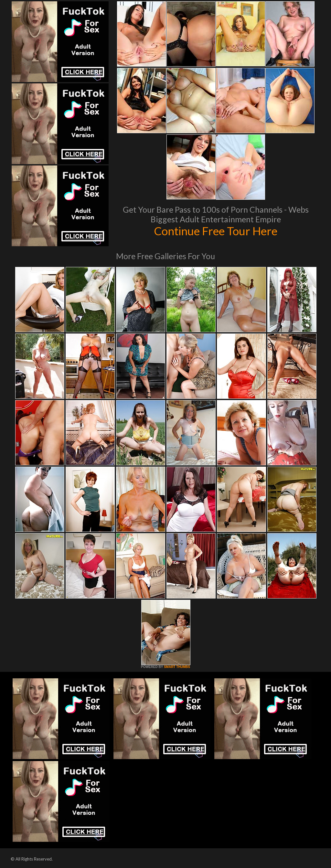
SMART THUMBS (177, 667)
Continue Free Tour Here (216, 231)
